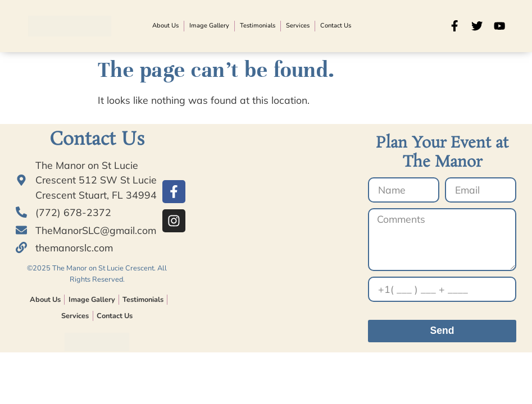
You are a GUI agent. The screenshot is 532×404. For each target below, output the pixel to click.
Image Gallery (209, 26)
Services (298, 26)
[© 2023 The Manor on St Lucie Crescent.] (273, 246)
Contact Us (336, 26)
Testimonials (258, 26)
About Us (165, 26)
